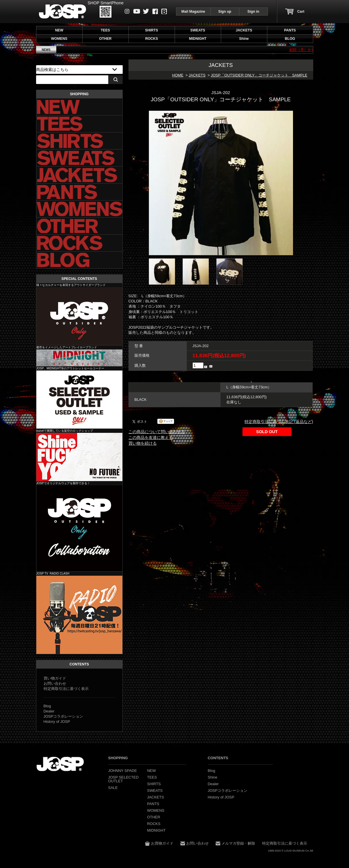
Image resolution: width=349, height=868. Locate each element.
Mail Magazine (193, 12)
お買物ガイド (162, 843)
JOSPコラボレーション (64, 716)
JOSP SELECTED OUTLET (79, 400)
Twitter (146, 11)
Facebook (155, 11)
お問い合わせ (55, 683)
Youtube (137, 11)
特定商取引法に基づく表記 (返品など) (279, 422)
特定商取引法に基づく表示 (66, 689)
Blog (164, 11)
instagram (127, 11)
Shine (79, 457)
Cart (301, 12)
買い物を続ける (143, 443)
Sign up (225, 12)
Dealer (49, 711)
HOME (178, 75)
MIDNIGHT (79, 358)
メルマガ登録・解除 (238, 843)
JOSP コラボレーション (79, 528)
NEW (59, 30)
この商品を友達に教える (151, 437)
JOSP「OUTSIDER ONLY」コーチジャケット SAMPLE (259, 75)
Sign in (253, 12)
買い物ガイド (55, 678)
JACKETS (197, 75)
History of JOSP (57, 722)
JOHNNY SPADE (62, 11)
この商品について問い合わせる (157, 432)
